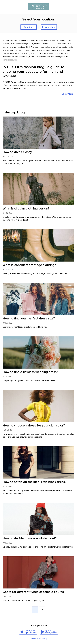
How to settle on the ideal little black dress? (34, 482)
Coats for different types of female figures (33, 592)
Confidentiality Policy (39, 639)
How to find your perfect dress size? (29, 318)
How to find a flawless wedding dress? (30, 372)
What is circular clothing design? (26, 208)
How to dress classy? (18, 152)
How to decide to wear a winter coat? (30, 538)
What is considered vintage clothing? (29, 265)
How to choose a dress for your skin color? (34, 425)
